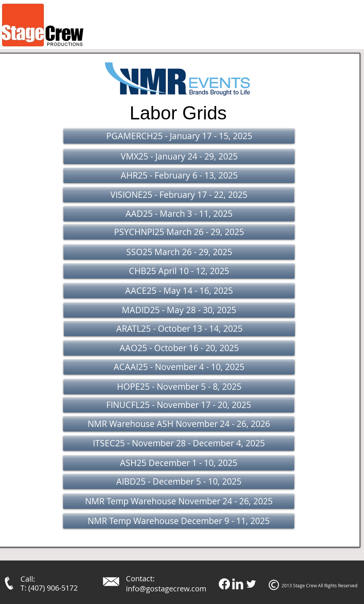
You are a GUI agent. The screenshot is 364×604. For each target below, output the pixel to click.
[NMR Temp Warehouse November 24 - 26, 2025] (179, 501)
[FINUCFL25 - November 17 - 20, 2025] (179, 405)
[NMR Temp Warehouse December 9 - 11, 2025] (179, 521)
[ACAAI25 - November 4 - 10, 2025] (179, 367)
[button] (179, 136)
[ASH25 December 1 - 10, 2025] (179, 463)
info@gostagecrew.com (166, 589)
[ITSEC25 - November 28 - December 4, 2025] (179, 443)
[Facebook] (224, 584)
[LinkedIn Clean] (238, 584)
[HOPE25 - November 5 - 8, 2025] (179, 387)
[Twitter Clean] (251, 584)
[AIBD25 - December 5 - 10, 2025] (179, 482)
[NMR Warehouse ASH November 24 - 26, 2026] (179, 424)
